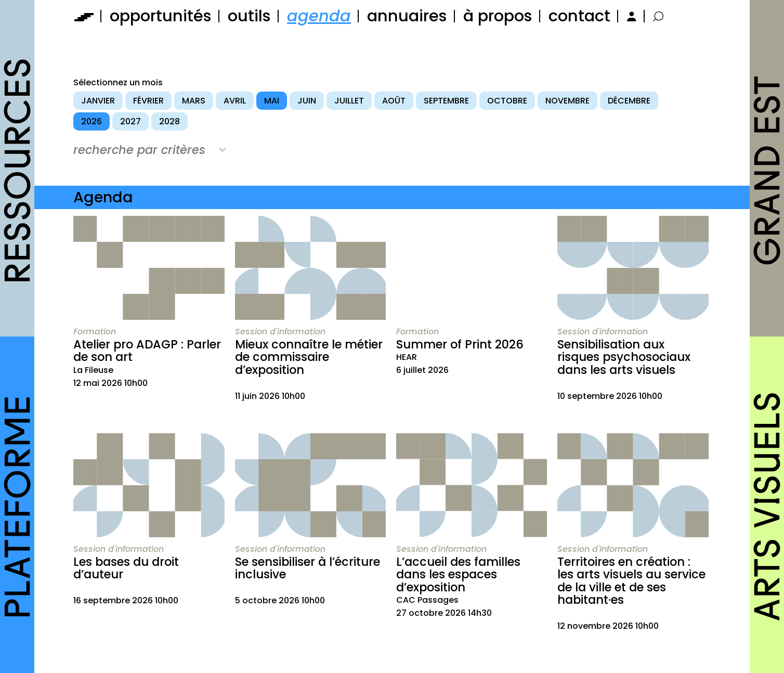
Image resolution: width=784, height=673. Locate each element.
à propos (498, 16)
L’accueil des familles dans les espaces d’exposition (458, 574)
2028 (169, 121)
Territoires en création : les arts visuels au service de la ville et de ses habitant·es (631, 581)
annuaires (407, 16)
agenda (319, 16)
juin (307, 101)
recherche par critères (139, 150)
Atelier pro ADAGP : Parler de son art (147, 351)
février (148, 101)
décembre (629, 101)
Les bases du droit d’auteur (126, 568)
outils (249, 16)
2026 (92, 121)
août (394, 101)
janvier (98, 101)
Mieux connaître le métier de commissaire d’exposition (309, 357)
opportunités (161, 16)
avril (235, 101)
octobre (507, 101)
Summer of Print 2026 (460, 344)
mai (272, 101)
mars (194, 101)
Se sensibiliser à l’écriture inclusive (308, 568)
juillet (349, 101)
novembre (567, 101)
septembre (446, 101)
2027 (130, 121)
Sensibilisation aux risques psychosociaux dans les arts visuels (624, 357)
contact (579, 16)
